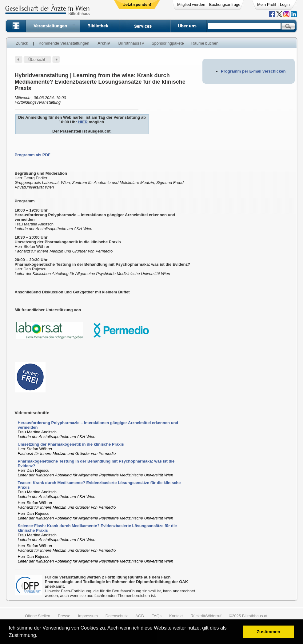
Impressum (88, 616)
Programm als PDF (33, 155)
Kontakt (176, 616)
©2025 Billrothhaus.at (248, 616)
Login (285, 4)
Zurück (22, 43)
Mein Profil (267, 4)
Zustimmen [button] (268, 632)
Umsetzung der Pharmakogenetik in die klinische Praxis (71, 444)
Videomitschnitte (32, 413)
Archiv (104, 43)
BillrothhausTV (131, 43)
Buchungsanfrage (225, 4)
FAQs (157, 616)
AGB (140, 616)
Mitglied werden (191, 4)
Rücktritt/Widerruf (206, 616)
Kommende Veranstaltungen (64, 43)
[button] (40, 636)
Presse (64, 616)
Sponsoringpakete (168, 43)
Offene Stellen (38, 616)
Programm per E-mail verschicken (253, 71)
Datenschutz (117, 616)
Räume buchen (205, 43)
